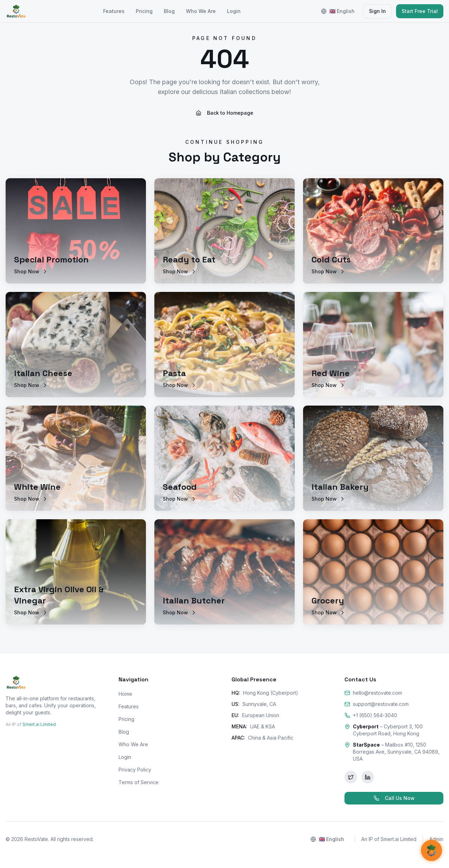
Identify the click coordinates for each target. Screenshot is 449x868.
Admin (436, 839)
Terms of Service (139, 782)
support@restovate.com (377, 704)
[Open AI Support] (431, 850)
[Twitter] (351, 777)
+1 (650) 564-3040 (371, 715)
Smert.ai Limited (39, 724)
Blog (169, 11)
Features (114, 11)
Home (125, 694)
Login (234, 11)
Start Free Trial (420, 11)
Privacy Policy (135, 770)
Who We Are (201, 11)
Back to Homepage (224, 113)
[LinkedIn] (368, 777)
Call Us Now (394, 798)
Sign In (377, 11)
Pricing (144, 11)
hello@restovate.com (373, 693)
